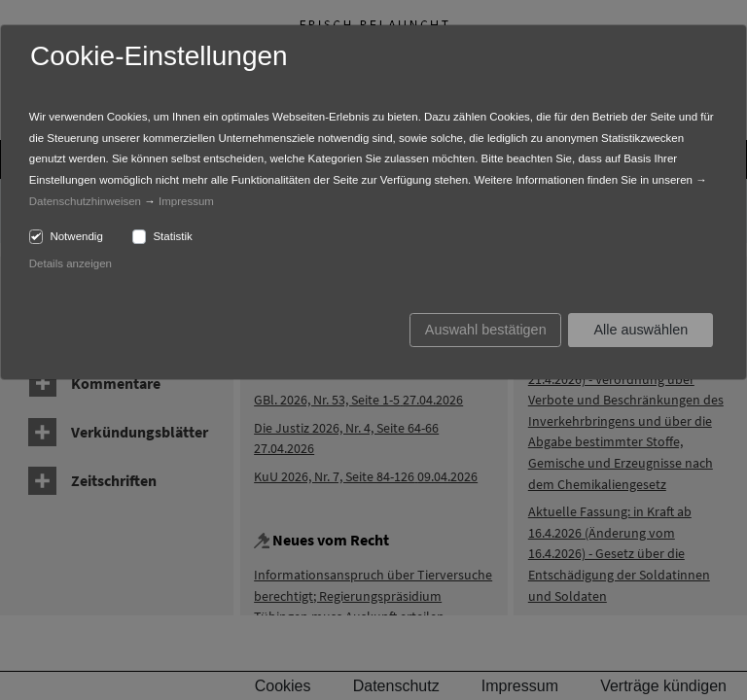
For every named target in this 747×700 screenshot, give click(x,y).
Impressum (186, 201)
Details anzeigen (71, 263)
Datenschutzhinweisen (85, 201)
